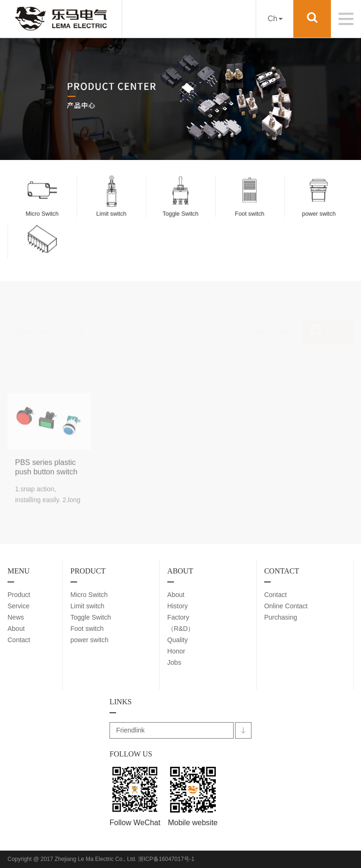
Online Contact (286, 606)
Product (19, 595)
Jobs (174, 662)
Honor (176, 651)
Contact (19, 640)
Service (19, 606)
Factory (178, 617)
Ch (275, 19)
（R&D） (181, 629)
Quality (178, 640)
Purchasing (281, 617)
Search (328, 307)
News (16, 617)
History (178, 606)
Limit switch (87, 606)
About (16, 629)
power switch (90, 640)
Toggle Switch (91, 617)
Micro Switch (89, 595)
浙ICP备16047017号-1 (166, 859)
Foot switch (87, 629)
